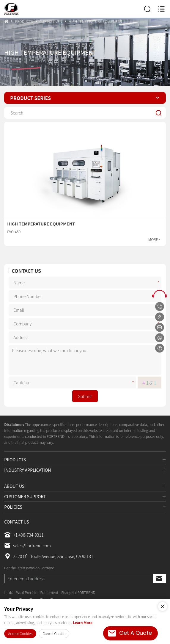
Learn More (83, 622)
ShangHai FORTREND (78, 592)
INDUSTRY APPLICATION (27, 470)
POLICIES (13, 507)
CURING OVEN (51, 21)
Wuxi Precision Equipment (37, 592)
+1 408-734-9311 (24, 535)
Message (159, 360)
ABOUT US (14, 486)
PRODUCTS (24, 21)
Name (159, 283)
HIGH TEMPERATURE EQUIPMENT (96, 21)
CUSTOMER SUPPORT (25, 496)
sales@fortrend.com (27, 546)
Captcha (134, 383)
